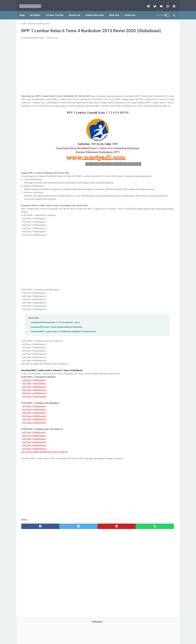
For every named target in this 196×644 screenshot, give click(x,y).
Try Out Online (141, 174)
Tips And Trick (158, 169)
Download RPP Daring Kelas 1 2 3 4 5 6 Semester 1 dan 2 (55, 340)
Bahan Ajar (76, 11)
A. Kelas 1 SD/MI (145, 200)
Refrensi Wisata (142, 164)
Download (132, 11)
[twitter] (153, 3)
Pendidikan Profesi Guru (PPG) (148, 133)
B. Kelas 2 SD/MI (145, 205)
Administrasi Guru (97, 11)
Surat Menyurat (142, 169)
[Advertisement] (73, 73)
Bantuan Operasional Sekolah (148, 60)
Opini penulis (151, 112)
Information (140, 91)
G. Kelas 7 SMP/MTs (147, 229)
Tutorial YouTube (56, 11)
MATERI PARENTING (144, 107)
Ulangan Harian (142, 184)
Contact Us (119, 634)
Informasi (37, 11)
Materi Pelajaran (163, 107)
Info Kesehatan (142, 81)
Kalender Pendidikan (144, 96)
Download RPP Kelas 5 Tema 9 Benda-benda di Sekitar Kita (57, 344)
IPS (153, 76)
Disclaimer (67, 634)
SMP (161, 164)
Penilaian (169, 138)
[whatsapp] (111, 544)
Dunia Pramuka (142, 76)
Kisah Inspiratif (142, 102)
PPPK (162, 112)
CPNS (166, 60)
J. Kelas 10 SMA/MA (147, 243)
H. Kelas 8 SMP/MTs (147, 234)
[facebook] (146, 3)
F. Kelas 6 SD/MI (145, 224)
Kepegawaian (162, 96)
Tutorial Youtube (160, 179)
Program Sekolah (143, 148)
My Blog (139, 112)
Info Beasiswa (164, 76)
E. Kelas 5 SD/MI (145, 219)
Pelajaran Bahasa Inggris (146, 122)
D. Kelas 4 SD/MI (145, 215)
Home (24, 11)
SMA (154, 164)
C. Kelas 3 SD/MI (145, 210)
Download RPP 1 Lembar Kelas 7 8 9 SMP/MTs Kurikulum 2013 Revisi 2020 (63, 349)
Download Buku (161, 71)
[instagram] (165, 3)
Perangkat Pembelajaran (146, 143)
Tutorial (168, 174)
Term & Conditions (96, 634)
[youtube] (159, 3)
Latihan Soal (157, 102)
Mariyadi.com (102, 640)
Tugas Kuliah (156, 174)
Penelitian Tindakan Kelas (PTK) (149, 138)
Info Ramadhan (158, 81)
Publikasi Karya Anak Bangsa (148, 153)
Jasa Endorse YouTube (158, 91)
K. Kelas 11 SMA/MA (147, 248)
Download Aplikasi (143, 71)
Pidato (162, 143)
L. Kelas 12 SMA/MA (147, 253)
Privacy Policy (79, 634)
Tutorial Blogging (142, 179)
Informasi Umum (154, 86)
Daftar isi (130, 634)
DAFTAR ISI (140, 65)
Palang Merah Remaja (145, 117)
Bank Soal (116, 11)
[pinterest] (172, 3)
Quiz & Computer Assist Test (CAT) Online (153, 158)
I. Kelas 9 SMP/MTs (146, 239)
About (109, 634)
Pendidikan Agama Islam (146, 127)
